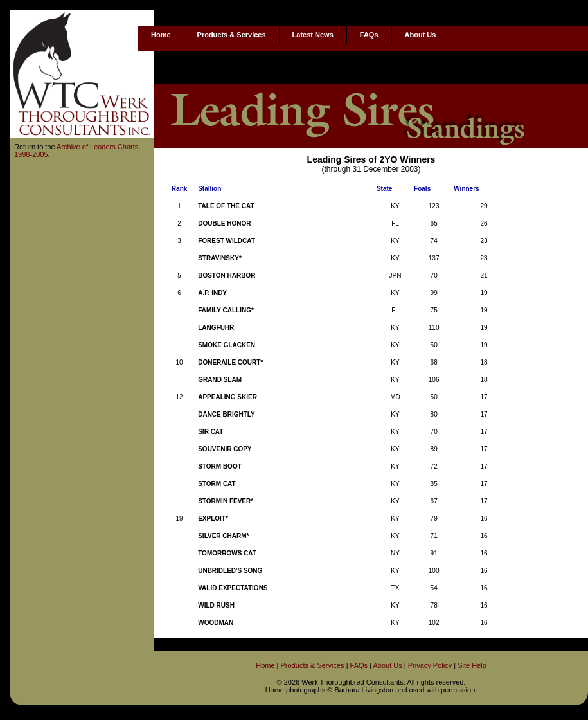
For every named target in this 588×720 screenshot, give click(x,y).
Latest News (313, 35)
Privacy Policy (430, 665)
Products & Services (232, 35)
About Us (421, 35)
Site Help (472, 665)
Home (161, 35)
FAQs (369, 35)
